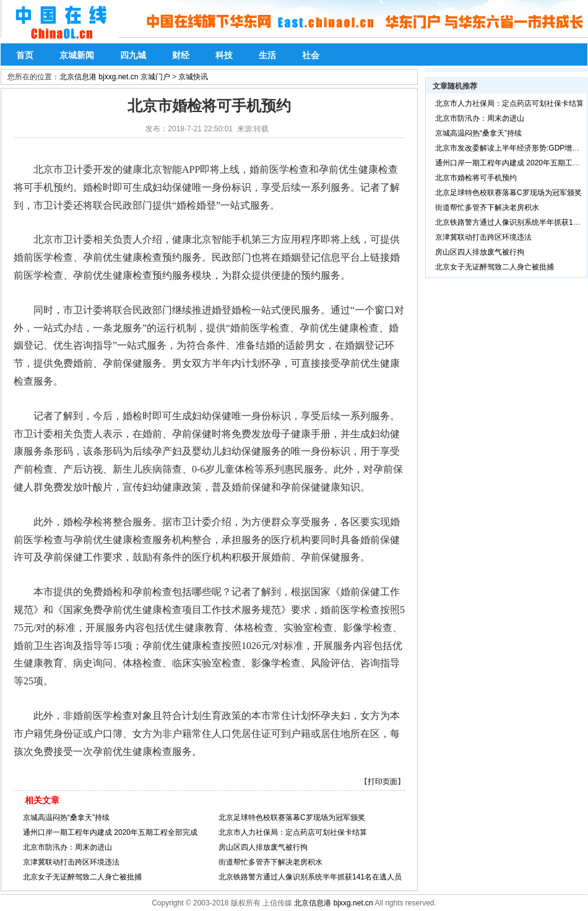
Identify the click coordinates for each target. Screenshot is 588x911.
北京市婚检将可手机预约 (476, 178)
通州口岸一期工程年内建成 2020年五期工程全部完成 (110, 832)
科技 (224, 55)
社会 (311, 55)
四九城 (133, 55)
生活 (267, 55)
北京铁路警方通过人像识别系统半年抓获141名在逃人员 (310, 877)
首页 (25, 55)
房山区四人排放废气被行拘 (263, 847)
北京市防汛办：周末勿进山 (67, 847)
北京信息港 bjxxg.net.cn (333, 903)
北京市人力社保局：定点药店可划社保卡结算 (293, 832)
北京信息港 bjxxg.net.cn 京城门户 (115, 77)
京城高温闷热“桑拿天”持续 (66, 817)
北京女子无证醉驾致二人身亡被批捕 (82, 877)
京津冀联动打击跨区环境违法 (71, 862)
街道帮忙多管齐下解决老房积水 (270, 862)
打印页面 (383, 782)
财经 (181, 55)
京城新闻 (77, 55)
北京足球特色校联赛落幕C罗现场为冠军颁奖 (292, 817)
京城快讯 (193, 77)
